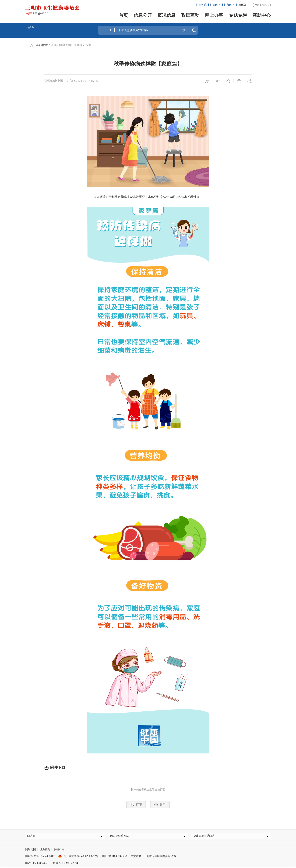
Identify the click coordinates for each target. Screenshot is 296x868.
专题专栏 (238, 15)
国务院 (203, 5)
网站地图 (31, 851)
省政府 (217, 5)
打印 (136, 805)
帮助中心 (262, 15)
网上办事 (214, 15)
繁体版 (242, 5)
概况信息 (166, 15)
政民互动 (190, 15)
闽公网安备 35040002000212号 (81, 858)
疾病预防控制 (82, 45)
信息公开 (143, 15)
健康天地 (65, 45)
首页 (123, 15)
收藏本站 (59, 851)
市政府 (230, 5)
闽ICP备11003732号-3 (115, 858)
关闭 (160, 805)
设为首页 (45, 851)
